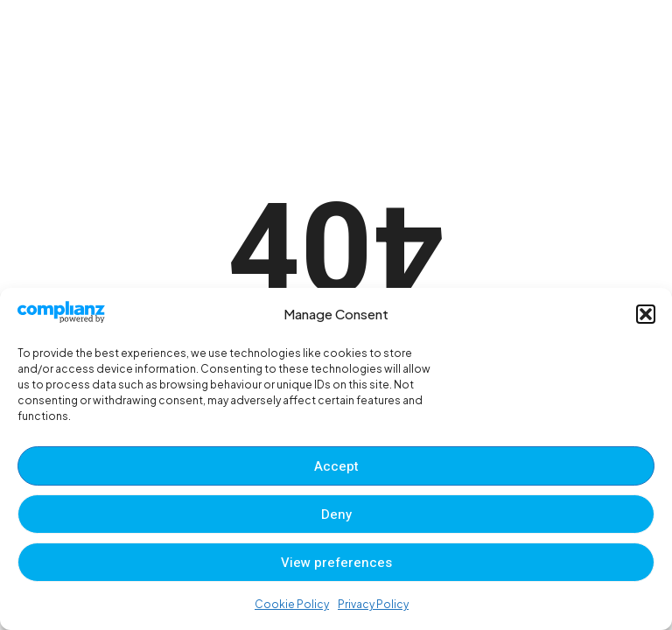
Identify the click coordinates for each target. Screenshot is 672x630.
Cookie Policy (292, 604)
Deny (336, 514)
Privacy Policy (373, 604)
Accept (336, 466)
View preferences (336, 563)
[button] (646, 314)
